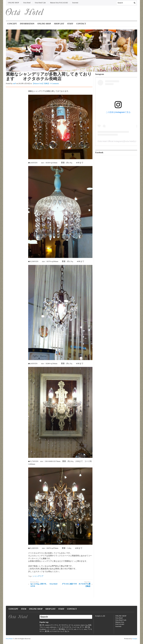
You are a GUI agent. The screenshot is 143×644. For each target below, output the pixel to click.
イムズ (74, 627)
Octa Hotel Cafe (40, 3)
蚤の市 (42, 625)
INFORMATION (27, 24)
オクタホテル (63, 625)
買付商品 (62, 629)
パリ (48, 629)
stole (85, 629)
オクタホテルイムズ (57, 631)
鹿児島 (47, 631)
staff (14, 84)
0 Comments (55, 84)
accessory (77, 625)
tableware (53, 627)
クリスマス (69, 629)
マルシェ (43, 627)
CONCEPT (12, 24)
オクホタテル (67, 627)
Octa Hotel (27, 3)
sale (75, 629)
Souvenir (75, 3)
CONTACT (81, 24)
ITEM (24, 609)
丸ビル (67, 631)
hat (78, 627)
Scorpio (135, 639)
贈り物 (87, 627)
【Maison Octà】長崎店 (41, 84)
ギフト (82, 627)
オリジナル (54, 625)
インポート (54, 629)
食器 (90, 625)
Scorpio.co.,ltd (100, 616)
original (47, 625)
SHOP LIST (59, 24)
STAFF (70, 24)
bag (86, 625)
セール (71, 625)
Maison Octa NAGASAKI (59, 3)
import (83, 625)
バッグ (59, 627)
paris (48, 627)
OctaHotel (43, 629)
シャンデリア (38, 576)
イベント (80, 629)
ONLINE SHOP (13, 3)
